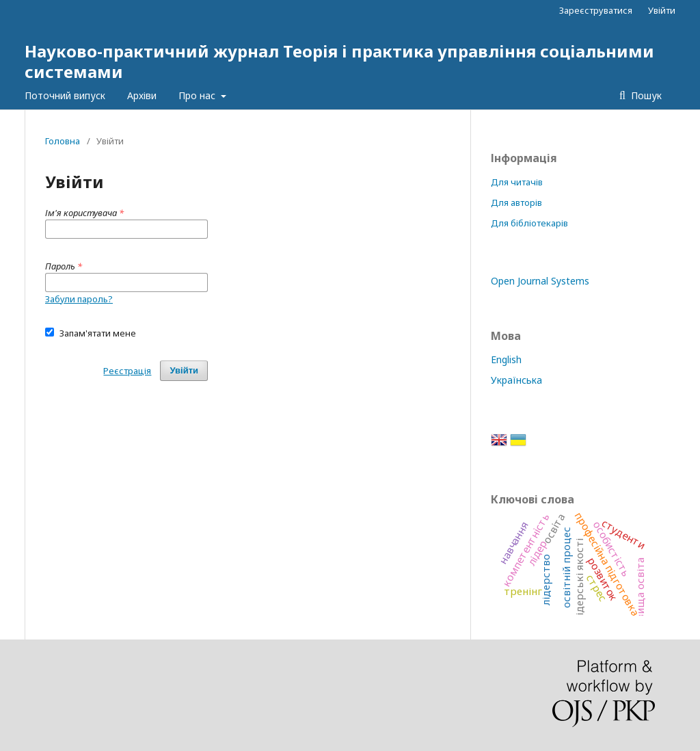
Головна (63, 141)
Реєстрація (127, 371)
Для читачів (517, 182)
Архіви (142, 95)
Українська (516, 380)
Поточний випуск (65, 95)
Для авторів (516, 202)
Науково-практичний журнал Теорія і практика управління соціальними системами (339, 61)
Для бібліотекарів (529, 223)
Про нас (198, 95)
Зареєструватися (596, 10)
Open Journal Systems (540, 281)
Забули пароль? (79, 299)
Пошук (645, 95)
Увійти (662, 10)
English (506, 359)
